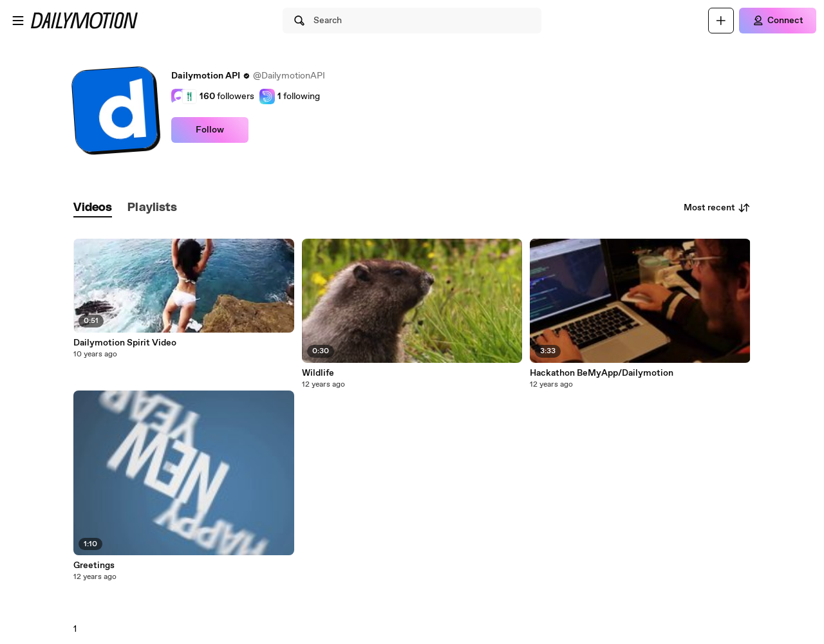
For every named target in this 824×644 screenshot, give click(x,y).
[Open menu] (18, 21)
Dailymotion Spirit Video (125, 343)
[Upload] (721, 21)
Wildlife (318, 373)
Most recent (717, 208)
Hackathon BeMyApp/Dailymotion (602, 373)
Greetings (94, 566)
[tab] (93, 208)
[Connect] (778, 21)
